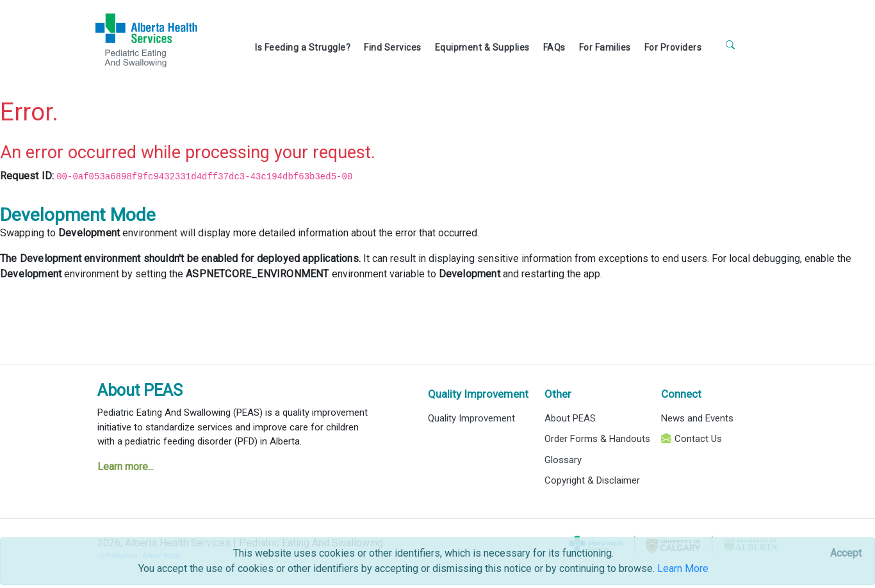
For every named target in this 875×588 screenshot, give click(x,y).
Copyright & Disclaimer (592, 480)
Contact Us (698, 439)
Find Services (393, 47)
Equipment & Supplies (482, 47)
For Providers (673, 47)
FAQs (554, 47)
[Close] (846, 553)
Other (558, 394)
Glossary (563, 460)
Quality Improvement (478, 394)
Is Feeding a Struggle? (303, 47)
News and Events (697, 418)
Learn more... (126, 467)
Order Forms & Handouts (597, 439)
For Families (605, 47)
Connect (681, 394)
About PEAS (140, 390)
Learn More (683, 568)
